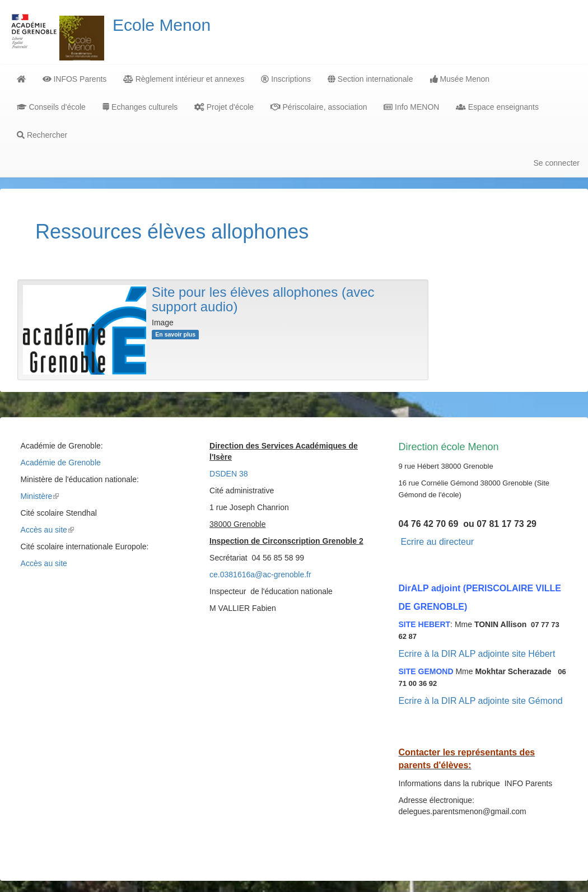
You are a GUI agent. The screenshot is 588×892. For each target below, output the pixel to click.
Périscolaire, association (319, 107)
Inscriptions (286, 79)
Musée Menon (460, 79)
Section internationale (370, 79)
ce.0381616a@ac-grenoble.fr (260, 575)
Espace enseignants (497, 107)
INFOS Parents (75, 79)
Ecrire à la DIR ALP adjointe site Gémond (481, 701)
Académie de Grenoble (61, 463)
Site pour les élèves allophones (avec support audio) (263, 299)
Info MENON (411, 107)
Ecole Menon (162, 25)
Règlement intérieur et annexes (184, 79)
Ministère (40, 496)
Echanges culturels (140, 107)
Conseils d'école (51, 107)
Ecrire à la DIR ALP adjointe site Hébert (477, 654)
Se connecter (557, 163)
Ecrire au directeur (437, 542)
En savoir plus (175, 334)
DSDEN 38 (228, 474)
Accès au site (47, 530)
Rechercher (42, 135)
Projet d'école (224, 107)
